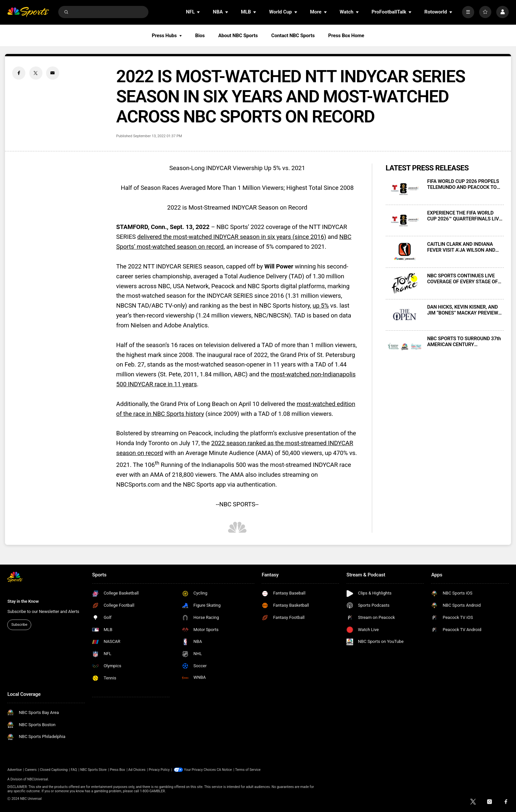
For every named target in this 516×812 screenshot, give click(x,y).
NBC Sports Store (93, 770)
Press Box (117, 770)
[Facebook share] (19, 73)
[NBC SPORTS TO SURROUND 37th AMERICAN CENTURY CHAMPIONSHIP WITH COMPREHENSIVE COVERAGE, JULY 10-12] (405, 346)
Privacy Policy (159, 770)
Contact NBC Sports (293, 36)
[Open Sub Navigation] (199, 12)
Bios (200, 36)
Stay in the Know (23, 601)
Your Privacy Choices (200, 770)
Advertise (14, 770)
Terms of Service (248, 770)
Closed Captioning (54, 770)
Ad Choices (137, 770)
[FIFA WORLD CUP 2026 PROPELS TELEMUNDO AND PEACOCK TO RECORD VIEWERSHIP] (405, 189)
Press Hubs (167, 36)
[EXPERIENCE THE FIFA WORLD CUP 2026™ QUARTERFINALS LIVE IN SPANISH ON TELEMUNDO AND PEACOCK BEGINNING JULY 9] (405, 221)
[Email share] (53, 73)
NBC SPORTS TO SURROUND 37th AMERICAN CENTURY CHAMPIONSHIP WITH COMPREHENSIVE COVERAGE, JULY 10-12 (464, 342)
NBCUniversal (38, 779)
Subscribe (19, 625)
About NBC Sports (238, 36)
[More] (468, 12)
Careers (31, 770)
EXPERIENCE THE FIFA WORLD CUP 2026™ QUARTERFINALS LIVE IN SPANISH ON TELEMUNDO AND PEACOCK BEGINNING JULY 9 (464, 216)
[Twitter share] (36, 73)
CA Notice (224, 770)
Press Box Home (346, 36)
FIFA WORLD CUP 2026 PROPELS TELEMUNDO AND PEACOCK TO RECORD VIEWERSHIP (463, 184)
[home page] (28, 12)
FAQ (74, 770)
